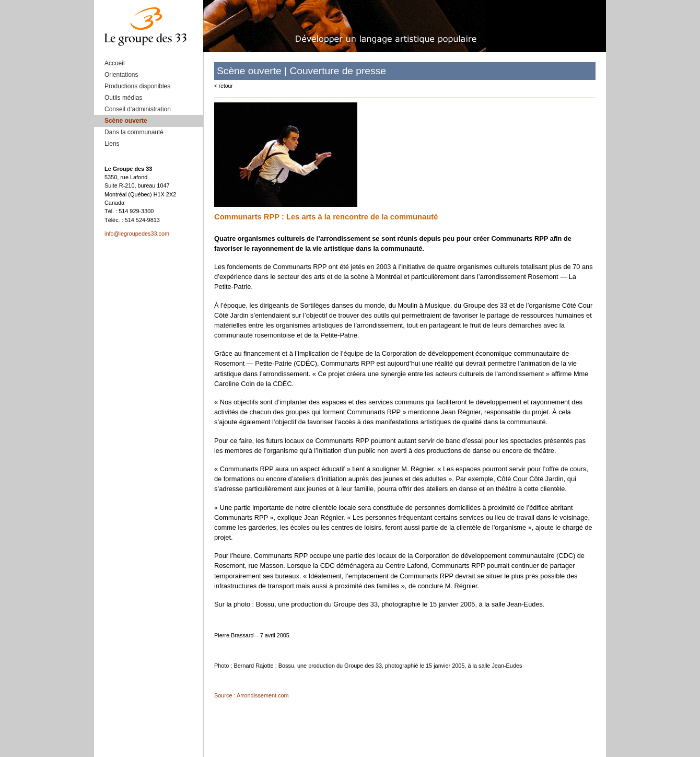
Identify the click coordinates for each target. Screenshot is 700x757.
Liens (112, 144)
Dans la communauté (134, 132)
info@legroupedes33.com (137, 234)
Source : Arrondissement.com (252, 695)
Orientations (121, 75)
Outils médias (123, 98)
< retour (224, 86)
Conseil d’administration (138, 109)
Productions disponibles (137, 86)
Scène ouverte (126, 121)
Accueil (115, 63)
